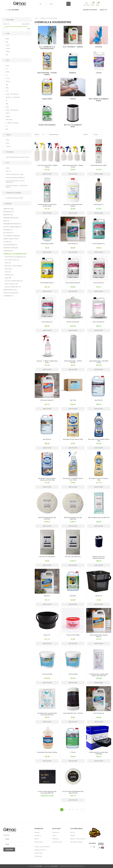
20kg (7, 88)
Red (7, 55)
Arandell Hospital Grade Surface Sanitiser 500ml (47, 205)
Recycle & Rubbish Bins (73, 126)
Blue (7, 42)
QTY (8, 163)
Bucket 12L (99, 596)
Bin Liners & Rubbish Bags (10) (14, 281)
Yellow (8, 51)
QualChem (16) (9, 275)
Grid (107, 135)
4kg (7, 104)
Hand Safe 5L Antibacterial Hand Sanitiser (73, 205)
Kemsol (73, 73)
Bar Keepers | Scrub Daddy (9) (13, 266)
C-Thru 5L (73, 752)
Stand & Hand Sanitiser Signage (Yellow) (17, 157)
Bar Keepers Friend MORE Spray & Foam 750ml (73, 479)
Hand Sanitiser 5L (73, 244)
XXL (7, 129)
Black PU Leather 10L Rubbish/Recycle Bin (99, 557)
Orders (54, 836)
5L (7, 75)
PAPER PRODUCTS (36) (10, 290)
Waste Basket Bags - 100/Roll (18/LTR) (73, 362)
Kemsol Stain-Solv (47, 322)
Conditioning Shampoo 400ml (14, 198)
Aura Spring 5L (47, 439)
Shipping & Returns (40, 850)
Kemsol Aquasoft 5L (99, 244)
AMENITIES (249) (8, 209)
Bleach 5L (47, 596)
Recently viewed (57, 842)
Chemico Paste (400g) (73, 635)
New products (39, 842)
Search (37, 839)
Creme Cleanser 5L (99, 713)
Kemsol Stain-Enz (99, 283)
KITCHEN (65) (7, 242)
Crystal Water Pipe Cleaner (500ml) (47, 752)
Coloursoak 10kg (47, 674)
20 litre (8, 81)
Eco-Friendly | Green (73, 47)
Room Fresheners (47, 125)
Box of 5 (8, 171)
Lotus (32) (8, 272)
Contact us (38, 836)
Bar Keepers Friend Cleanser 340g (73, 439)
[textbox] (57, 4)
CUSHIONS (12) (8, 230)
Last (84, 810)
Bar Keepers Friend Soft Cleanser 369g (99, 479)
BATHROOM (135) (9, 212)
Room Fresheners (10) (11, 284)
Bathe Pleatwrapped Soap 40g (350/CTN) (73, 518)
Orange (8, 48)
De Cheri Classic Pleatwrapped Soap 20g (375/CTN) (73, 792)
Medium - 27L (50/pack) (13, 97)
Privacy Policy (38, 853)
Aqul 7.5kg (73, 400)
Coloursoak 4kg (73, 674)
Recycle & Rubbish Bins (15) (13, 287)
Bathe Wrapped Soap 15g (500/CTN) (99, 518)
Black (7, 39)
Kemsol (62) (8, 269)
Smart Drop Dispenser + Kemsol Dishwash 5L (15, 182)
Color (8, 33)
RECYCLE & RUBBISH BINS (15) (12, 227)
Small (7, 72)
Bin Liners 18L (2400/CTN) (73, 557)
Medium (8, 116)
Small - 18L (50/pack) (12, 94)
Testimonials (38, 856)
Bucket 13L (47, 635)
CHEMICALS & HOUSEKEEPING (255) (15, 254)
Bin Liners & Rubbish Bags (99, 100)
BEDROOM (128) (8, 215)
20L (7, 91)
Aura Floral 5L (99, 400)
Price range (10, 20)
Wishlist (73, 836)
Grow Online (39, 866)
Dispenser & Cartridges (14, 193)
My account (87, 5)
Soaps (73, 99)
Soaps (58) (8, 278)
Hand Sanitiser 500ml (47, 244)
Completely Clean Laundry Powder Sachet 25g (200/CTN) (47, 714)
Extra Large (9, 120)
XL (7, 69)
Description (10, 152)
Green (8, 45)
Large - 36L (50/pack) (12, 110)
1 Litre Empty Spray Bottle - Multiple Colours (47, 166)
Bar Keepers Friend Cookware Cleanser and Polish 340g (47, 479)
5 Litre (8, 78)
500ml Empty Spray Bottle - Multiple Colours (73, 166)
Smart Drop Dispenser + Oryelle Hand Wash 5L (17, 186)
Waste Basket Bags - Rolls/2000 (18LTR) (99, 362)
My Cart (73, 832)
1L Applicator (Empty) (12, 123)
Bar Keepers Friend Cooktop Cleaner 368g (99, 440)
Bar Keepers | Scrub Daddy (47, 74)
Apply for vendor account (78, 839)
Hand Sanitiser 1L (99, 205)
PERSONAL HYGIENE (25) (11, 248)
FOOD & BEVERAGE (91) (10, 245)
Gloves (99, 47)
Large (7, 66)
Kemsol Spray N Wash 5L (73, 283)
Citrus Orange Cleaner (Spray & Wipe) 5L (99, 636)
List (110, 135)
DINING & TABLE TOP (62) (11, 239)
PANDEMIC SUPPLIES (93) (11, 218)
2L (7, 100)
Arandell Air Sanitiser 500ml (99, 165)
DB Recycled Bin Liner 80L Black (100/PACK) (99, 753)
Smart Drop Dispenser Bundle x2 (15, 178)
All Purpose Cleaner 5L (47, 400)
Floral (7, 143)
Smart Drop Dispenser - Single (15, 174)
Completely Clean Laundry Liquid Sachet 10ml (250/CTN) (99, 675)
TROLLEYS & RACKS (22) (11, 293)
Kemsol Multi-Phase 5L (47, 283)
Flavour (9, 135)
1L (7, 126)
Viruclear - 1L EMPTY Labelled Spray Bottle (47, 362)
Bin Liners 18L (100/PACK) (47, 557)
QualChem (47, 99)
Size (8, 60)
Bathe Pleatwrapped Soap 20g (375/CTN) (47, 518)
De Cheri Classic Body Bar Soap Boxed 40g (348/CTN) (47, 792)
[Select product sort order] (97, 135)
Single (8, 168)
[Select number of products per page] (44, 135)
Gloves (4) (8, 263)
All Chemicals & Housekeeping (47, 48)
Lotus (99, 73)
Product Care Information (42, 847)
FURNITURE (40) (8, 251)
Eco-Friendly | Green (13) (12, 260)
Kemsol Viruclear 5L (99, 322)
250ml (8, 113)
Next (80, 810)
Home (37, 18)
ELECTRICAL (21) (8, 233)
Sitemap (37, 832)
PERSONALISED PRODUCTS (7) (12, 224)
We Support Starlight (76, 842)
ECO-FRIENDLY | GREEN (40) (12, 236)
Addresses (56, 839)
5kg (7, 85)
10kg (7, 107)
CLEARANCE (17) (8, 296)
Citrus (8, 140)
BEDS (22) (6, 221)
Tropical (8, 146)
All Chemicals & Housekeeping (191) (15, 257)
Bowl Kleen (73, 596)
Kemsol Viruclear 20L (73, 322)
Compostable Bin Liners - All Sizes (73, 713)
